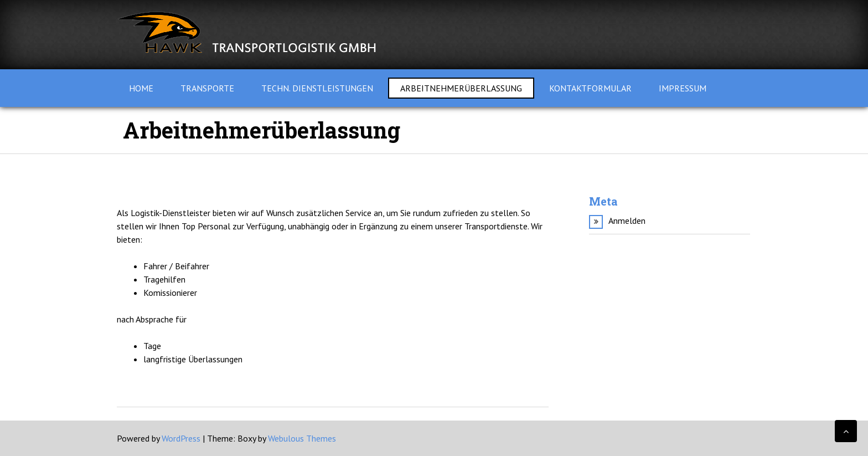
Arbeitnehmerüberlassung (461, 88)
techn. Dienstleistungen (317, 88)
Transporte (207, 88)
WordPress (181, 438)
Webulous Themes (302, 438)
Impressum (683, 88)
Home (141, 88)
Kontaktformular (590, 88)
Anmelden (627, 221)
